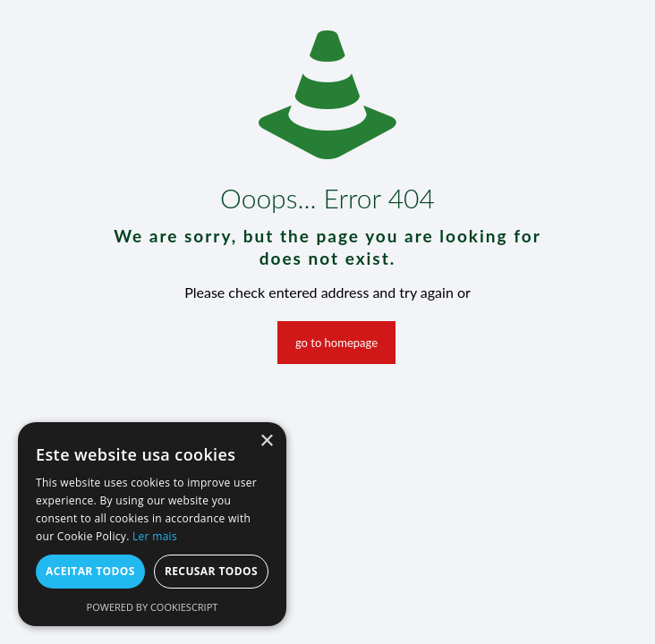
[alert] (152, 524)
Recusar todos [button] (211, 571)
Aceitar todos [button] (90, 571)
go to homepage (336, 343)
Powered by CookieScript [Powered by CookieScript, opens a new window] (153, 607)
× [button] (266, 441)
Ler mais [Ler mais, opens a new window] (155, 536)
